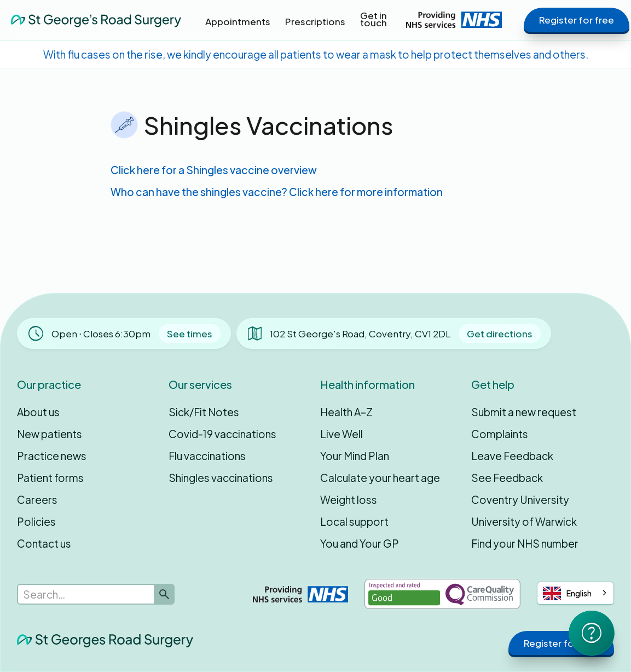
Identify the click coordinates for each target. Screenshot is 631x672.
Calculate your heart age (380, 478)
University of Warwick (524, 521)
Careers (37, 499)
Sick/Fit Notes (204, 412)
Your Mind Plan (355, 456)
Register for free (577, 20)
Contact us (44, 543)
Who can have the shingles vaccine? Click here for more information (277, 192)
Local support (354, 521)
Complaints (500, 434)
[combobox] (575, 593)
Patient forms (50, 478)
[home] (96, 19)
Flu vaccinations (207, 456)
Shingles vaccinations (221, 478)
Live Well (341, 434)
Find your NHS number (525, 543)
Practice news (52, 456)
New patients (50, 434)
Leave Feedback (512, 456)
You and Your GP (360, 543)
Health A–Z (346, 412)
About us (38, 412)
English (567, 593)
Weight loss (349, 499)
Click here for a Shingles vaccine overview (214, 170)
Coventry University (520, 499)
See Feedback (507, 478)
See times (190, 334)
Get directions (500, 334)
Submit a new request (524, 412)
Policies (36, 521)
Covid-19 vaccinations (222, 434)
